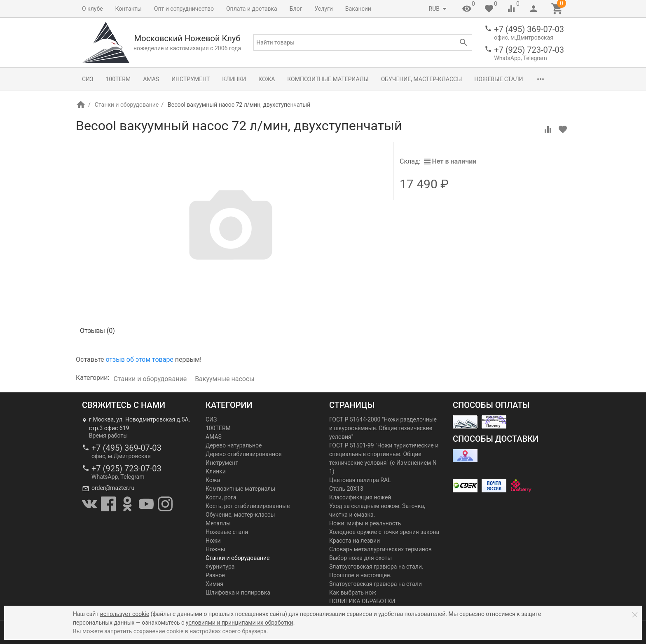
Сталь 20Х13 (346, 489)
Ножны (215, 549)
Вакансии (358, 9)
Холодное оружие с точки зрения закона (384, 532)
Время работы (108, 436)
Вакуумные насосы (225, 379)
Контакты (129, 9)
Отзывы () (97, 331)
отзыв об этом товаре (139, 359)
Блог (296, 9)
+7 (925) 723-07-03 (529, 50)
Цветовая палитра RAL (360, 480)
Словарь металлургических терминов (380, 549)
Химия (214, 584)
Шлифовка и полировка (238, 592)
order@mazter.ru (113, 488)
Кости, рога (221, 497)
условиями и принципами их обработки (240, 623)
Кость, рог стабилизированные (248, 506)
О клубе (92, 9)
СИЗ (88, 79)
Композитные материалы (328, 79)
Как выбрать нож (353, 592)
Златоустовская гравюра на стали (376, 584)
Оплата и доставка (252, 9)
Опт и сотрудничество (184, 9)
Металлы (218, 523)
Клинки (234, 79)
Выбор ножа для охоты (360, 558)
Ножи (213, 541)
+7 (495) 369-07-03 (529, 29)
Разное (215, 575)
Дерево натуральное (234, 445)
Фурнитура (220, 567)
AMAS (151, 79)
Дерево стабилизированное (243, 454)
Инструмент (191, 79)
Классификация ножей (360, 497)
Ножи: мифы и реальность (365, 523)
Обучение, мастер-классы (422, 79)
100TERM (118, 79)
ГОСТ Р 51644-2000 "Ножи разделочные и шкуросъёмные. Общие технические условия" (383, 428)
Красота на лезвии (355, 541)
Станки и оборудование (127, 105)
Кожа (267, 79)
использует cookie (125, 614)
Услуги (324, 9)
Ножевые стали (499, 79)
